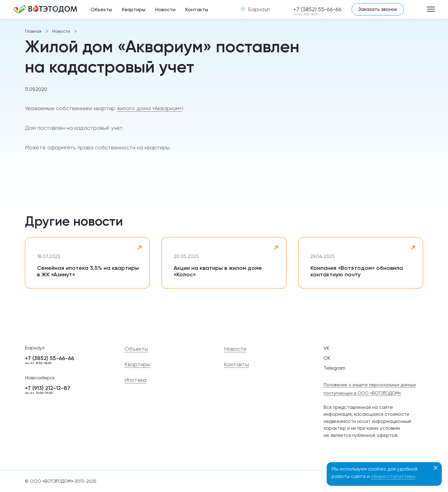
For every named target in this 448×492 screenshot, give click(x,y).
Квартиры (134, 9)
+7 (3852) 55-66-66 (317, 10)
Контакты (197, 9)
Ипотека (135, 380)
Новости (165, 9)
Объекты (101, 9)
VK (327, 348)
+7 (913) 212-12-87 (68, 390)
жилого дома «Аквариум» (149, 108)
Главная (33, 31)
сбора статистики (393, 476)
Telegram (334, 368)
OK (327, 358)
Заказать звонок (378, 9)
